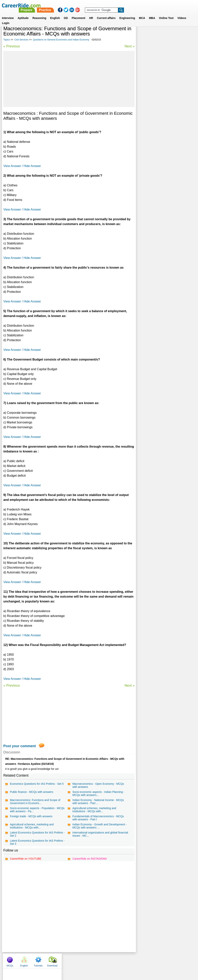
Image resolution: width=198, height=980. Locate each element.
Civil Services (21, 40)
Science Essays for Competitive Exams (163, 115)
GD (66, 13)
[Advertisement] (69, 79)
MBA (152, 13)
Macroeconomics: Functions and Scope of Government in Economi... (35, 802)
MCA (142, 13)
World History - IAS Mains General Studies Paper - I (164, 141)
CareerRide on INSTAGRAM (89, 859)
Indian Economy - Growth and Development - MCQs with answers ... (99, 826)
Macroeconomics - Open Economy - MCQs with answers (98, 785)
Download (186, 35)
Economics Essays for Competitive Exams (165, 122)
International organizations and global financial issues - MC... (95, 834)
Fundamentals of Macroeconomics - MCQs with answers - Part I (98, 818)
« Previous (12, 46)
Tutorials (172, 35)
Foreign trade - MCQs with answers (31, 816)
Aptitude (23, 13)
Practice (117, 5)
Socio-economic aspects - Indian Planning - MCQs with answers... (98, 793)
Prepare (99, 5)
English (55, 13)
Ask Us (113, 960)
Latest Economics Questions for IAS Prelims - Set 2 (37, 834)
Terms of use (97, 960)
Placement (79, 13)
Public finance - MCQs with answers (32, 792)
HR (91, 13)
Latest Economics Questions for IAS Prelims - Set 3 (37, 842)
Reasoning (39, 13)
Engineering (127, 13)
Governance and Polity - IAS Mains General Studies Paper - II (165, 100)
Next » (129, 46)
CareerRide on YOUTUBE (26, 859)
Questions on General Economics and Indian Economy (61, 40)
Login (6, 18)
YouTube (126, 960)
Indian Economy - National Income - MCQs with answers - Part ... (98, 802)
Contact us (79, 960)
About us (64, 960)
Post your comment (20, 746)
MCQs (143, 35)
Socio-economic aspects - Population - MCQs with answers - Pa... (37, 810)
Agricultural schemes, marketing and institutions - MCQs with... (94, 810)
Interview (8, 13)
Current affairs (106, 13)
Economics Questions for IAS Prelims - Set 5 (37, 784)
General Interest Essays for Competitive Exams (163, 130)
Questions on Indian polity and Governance (165, 108)
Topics (7, 40)
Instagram (141, 960)
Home (51, 960)
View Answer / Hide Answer (22, 166)
